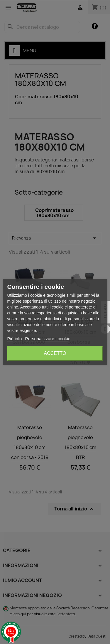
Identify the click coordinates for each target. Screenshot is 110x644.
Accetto (55, 353)
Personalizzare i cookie (48, 339)
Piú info (14, 339)
